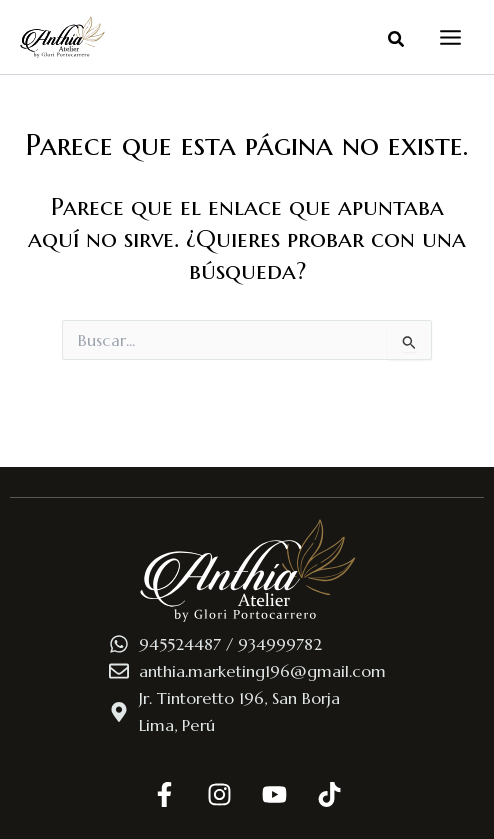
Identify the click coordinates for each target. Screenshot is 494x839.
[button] (397, 40)
